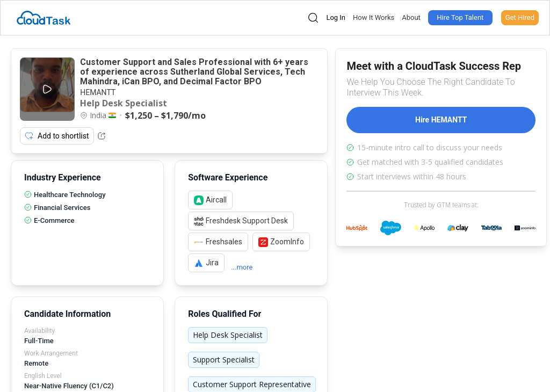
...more (242, 267)
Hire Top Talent (460, 17)
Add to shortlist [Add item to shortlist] (57, 136)
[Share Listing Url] (102, 136)
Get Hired (520, 17)
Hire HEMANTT (441, 120)
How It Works (374, 17)
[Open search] (313, 18)
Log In (336, 17)
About (411, 17)
